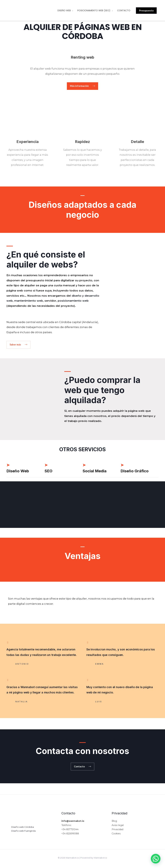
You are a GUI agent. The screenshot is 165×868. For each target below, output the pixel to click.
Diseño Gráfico (135, 471)
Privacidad (117, 830)
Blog (114, 821)
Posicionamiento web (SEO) (94, 10)
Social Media (95, 471)
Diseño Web (18, 471)
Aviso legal (118, 825)
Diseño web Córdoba (23, 827)
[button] (82, 86)
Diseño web (64, 10)
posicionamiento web (73, 301)
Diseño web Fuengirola (23, 831)
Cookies (116, 834)
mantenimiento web (29, 301)
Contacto (124, 10)
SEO (48, 471)
